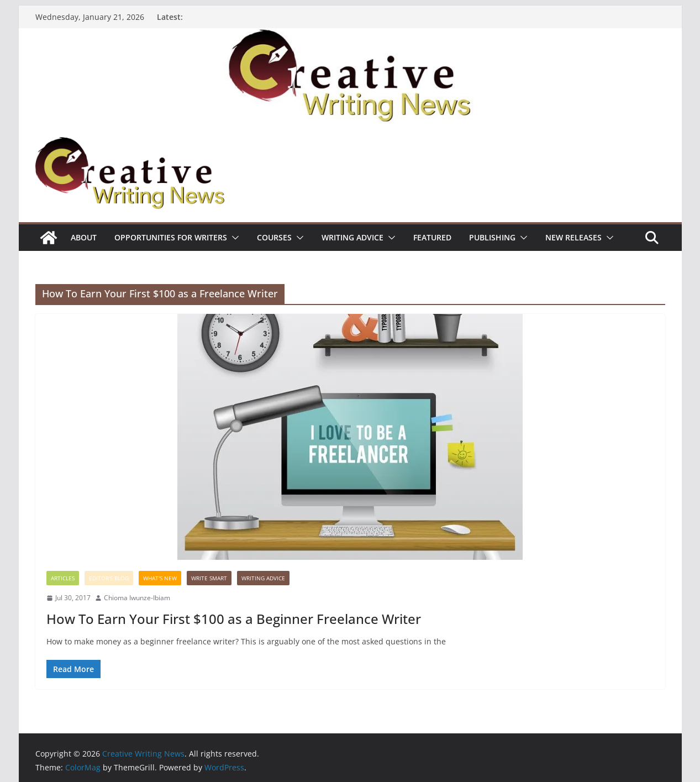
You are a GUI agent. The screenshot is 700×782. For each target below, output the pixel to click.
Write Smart (209, 578)
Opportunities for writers (171, 237)
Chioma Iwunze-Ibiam (137, 598)
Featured (432, 237)
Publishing (492, 237)
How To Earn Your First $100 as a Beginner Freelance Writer (234, 619)
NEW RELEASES (573, 237)
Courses (274, 237)
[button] (233, 238)
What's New (160, 578)
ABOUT (84, 237)
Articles (63, 578)
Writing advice (352, 237)
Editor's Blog (109, 578)
